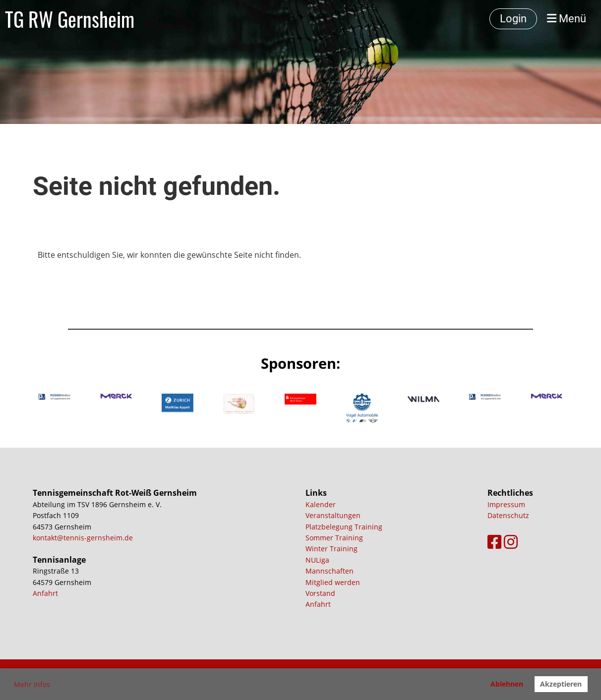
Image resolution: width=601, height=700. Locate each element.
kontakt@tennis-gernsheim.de (83, 538)
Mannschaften (330, 571)
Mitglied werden (333, 582)
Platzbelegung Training (344, 527)
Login (513, 19)
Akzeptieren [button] (561, 684)
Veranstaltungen (333, 515)
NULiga (317, 560)
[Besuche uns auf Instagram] (511, 542)
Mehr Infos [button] (32, 684)
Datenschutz (508, 515)
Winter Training (331, 549)
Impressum (506, 504)
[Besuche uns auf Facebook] (494, 542)
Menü (567, 19)
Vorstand (320, 593)
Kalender (321, 504)
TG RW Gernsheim (70, 19)
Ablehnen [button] (507, 684)
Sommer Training (334, 538)
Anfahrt (45, 593)
